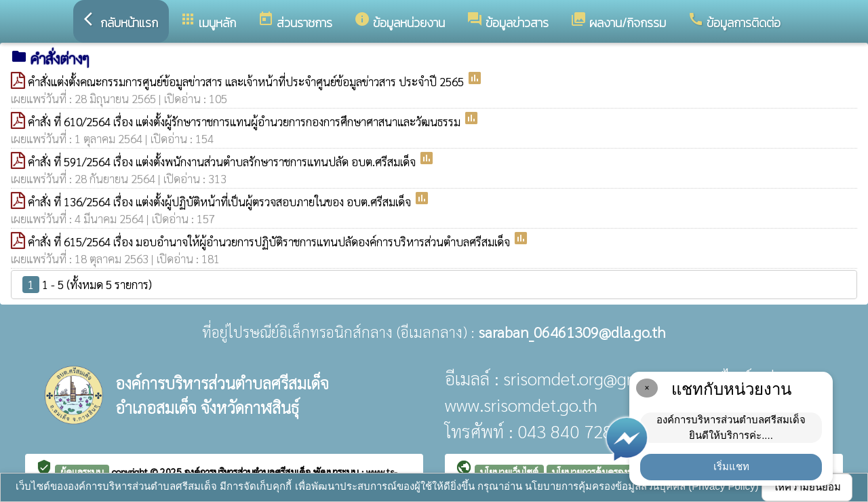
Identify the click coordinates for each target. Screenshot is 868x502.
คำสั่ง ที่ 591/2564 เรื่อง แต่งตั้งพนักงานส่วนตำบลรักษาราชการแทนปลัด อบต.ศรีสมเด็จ (223, 161)
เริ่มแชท (731, 466)
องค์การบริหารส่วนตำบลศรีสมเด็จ (249, 471)
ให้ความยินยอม (807, 487)
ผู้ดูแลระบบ (82, 471)
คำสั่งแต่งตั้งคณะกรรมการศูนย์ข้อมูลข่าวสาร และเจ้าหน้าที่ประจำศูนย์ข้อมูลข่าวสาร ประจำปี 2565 (247, 81)
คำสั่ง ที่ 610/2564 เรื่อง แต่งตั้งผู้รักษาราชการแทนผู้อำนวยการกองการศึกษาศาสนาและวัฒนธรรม (245, 121)
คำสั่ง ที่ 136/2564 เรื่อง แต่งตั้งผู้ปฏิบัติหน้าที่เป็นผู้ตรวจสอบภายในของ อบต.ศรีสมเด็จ (221, 201)
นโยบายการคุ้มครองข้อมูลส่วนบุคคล (620, 471)
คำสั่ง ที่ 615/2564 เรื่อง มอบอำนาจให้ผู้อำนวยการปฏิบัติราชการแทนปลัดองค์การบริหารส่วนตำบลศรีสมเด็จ (270, 242)
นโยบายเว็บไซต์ (509, 471)
